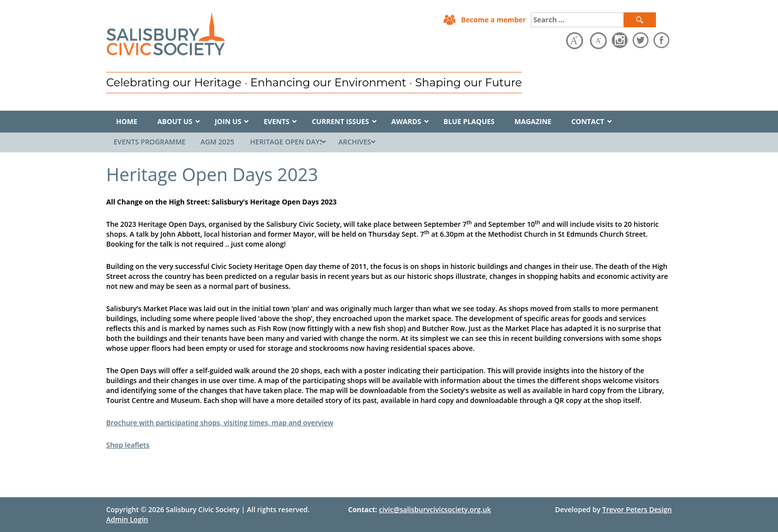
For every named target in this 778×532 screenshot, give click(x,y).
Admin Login (127, 519)
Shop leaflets (128, 445)
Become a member (493, 20)
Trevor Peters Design (637, 509)
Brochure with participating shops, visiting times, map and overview (220, 423)
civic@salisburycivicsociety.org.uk (435, 509)
